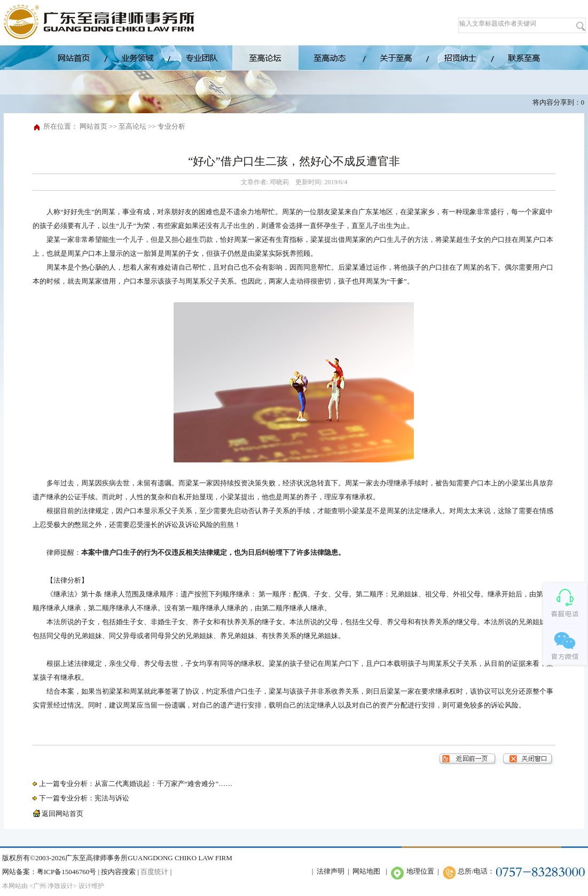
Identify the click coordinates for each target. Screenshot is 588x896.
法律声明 (331, 871)
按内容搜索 (118, 872)
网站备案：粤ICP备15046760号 (49, 872)
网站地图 (366, 871)
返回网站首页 (58, 814)
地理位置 (420, 871)
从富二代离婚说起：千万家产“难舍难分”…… (164, 784)
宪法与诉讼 (112, 798)
